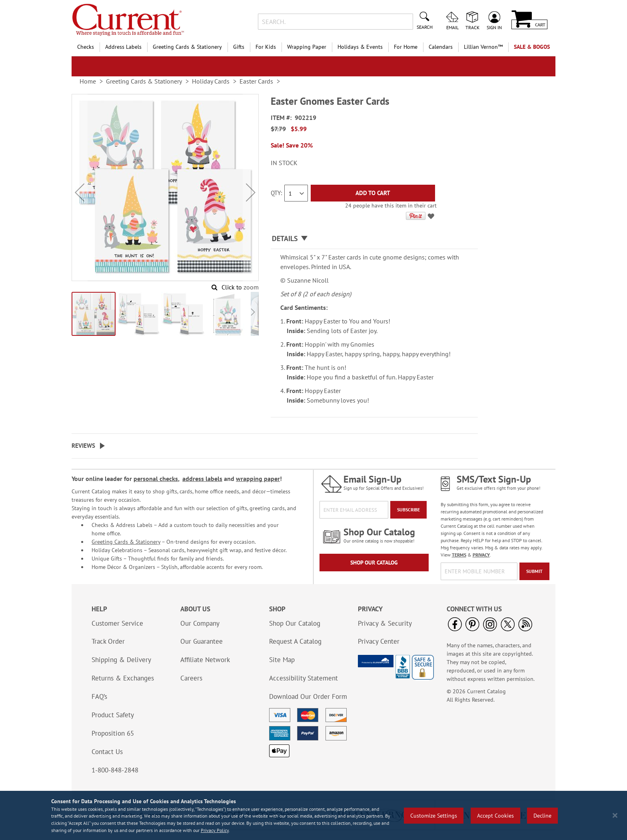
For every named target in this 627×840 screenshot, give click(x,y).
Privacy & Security (385, 623)
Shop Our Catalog (374, 563)
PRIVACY (481, 555)
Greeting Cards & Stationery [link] (144, 81)
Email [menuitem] (452, 27)
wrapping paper (258, 479)
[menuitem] (483, 47)
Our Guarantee (202, 641)
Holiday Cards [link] (211, 81)
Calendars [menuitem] (441, 47)
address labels (202, 479)
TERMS (459, 555)
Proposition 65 (113, 733)
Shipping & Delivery (121, 660)
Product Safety (113, 715)
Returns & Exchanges (123, 678)
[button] (80, 193)
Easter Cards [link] (256, 81)
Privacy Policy (215, 830)
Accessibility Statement (304, 678)
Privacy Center (379, 641)
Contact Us (107, 752)
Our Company (200, 623)
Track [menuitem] (472, 27)
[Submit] (534, 571)
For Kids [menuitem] (266, 47)
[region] (313, 815)
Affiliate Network (205, 660)
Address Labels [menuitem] (123, 47)
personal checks (156, 479)
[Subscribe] (408, 510)
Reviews (83, 446)
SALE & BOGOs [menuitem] (532, 47)
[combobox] (335, 22)
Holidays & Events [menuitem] (360, 47)
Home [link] (88, 81)
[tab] (374, 239)
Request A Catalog (295, 641)
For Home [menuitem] (406, 47)
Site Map (282, 660)
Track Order (108, 641)
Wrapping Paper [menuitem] (307, 47)
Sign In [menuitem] (494, 27)
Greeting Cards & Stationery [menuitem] (187, 47)
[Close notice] (615, 815)
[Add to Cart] (373, 193)
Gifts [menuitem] (239, 47)
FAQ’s (99, 696)
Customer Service (117, 623)
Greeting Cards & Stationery (126, 542)
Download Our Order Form (308, 696)
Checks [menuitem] (86, 47)
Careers (191, 678)
